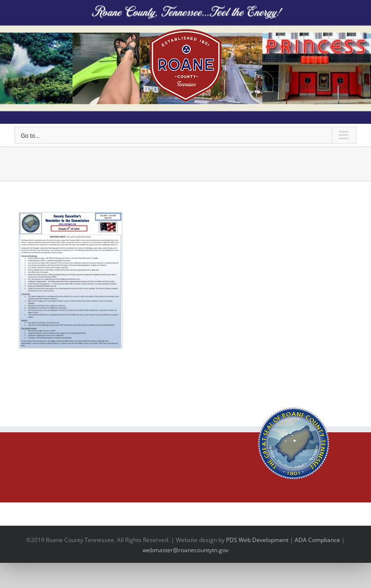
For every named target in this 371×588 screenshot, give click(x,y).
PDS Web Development (257, 540)
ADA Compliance (317, 540)
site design (202, 540)
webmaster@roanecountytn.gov (185, 550)
